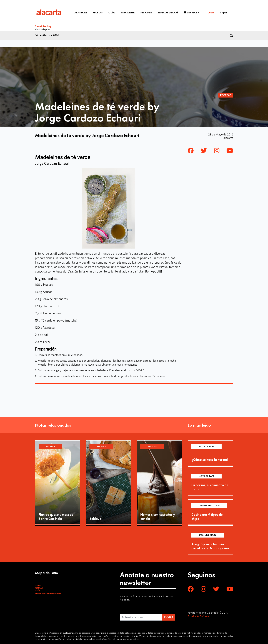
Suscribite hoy (43, 26)
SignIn (224, 13)
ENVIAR (169, 617)
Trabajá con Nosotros (48, 593)
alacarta (228, 137)
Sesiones (146, 13)
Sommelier (128, 13)
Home (38, 585)
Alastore (81, 13)
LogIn (211, 13)
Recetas (98, 13)
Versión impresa (43, 29)
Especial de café (168, 13)
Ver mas (191, 13)
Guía (112, 13)
